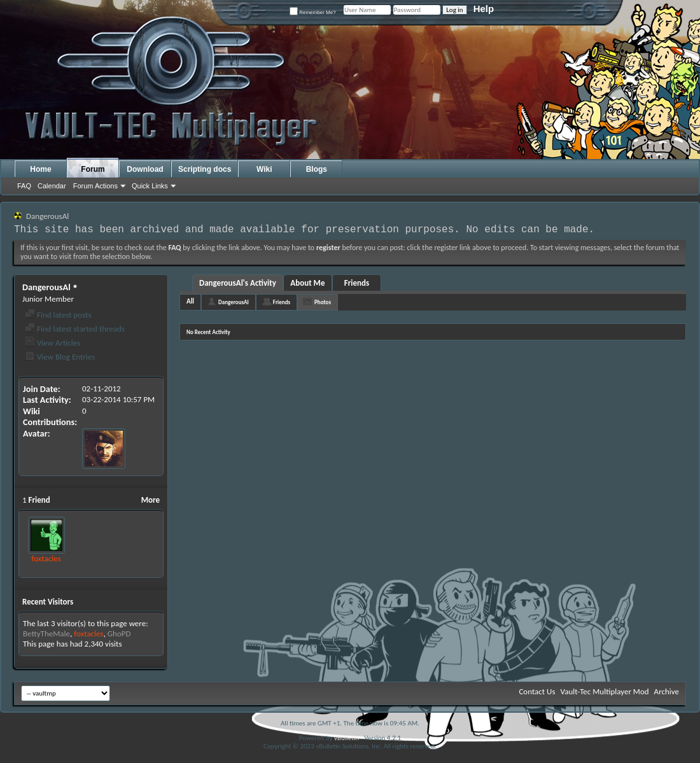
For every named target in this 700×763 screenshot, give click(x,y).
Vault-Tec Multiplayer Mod (605, 691)
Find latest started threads (75, 329)
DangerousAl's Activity (238, 283)
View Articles (52, 343)
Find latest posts (58, 315)
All (190, 301)
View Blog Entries (60, 357)
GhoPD (119, 633)
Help (484, 9)
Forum (93, 169)
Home (40, 169)
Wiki (264, 169)
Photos (323, 302)
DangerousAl (234, 302)
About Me (307, 283)
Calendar (52, 186)
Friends (357, 283)
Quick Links (150, 186)
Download (145, 169)
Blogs (317, 169)
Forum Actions (95, 186)
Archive (667, 691)
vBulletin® (348, 738)
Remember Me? (313, 12)
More (150, 500)
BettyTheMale (46, 633)
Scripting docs (205, 169)
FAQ (24, 186)
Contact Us (537, 691)
